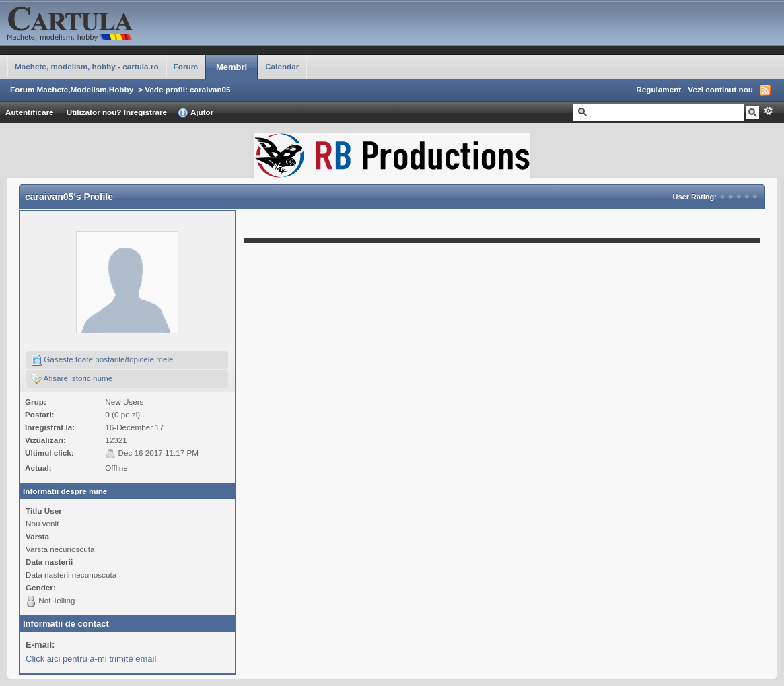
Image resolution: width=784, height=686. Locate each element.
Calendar (282, 66)
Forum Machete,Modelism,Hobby (72, 89)
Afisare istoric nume (72, 379)
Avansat (768, 111)
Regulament (658, 89)
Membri (231, 67)
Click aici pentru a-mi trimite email (91, 659)
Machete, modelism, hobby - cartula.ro (87, 66)
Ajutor (195, 113)
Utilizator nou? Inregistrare (117, 112)
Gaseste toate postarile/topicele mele (102, 360)
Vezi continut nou (720, 89)
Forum (186, 66)
